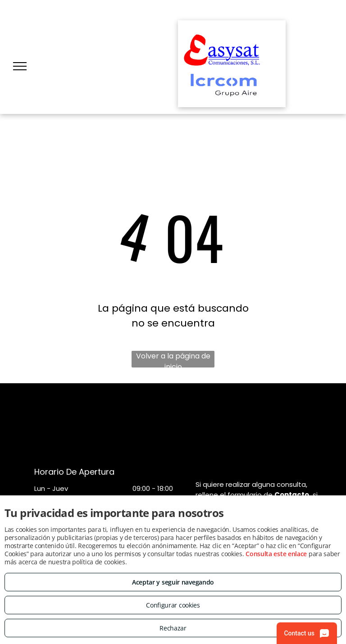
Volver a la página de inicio (173, 359)
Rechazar (173, 628)
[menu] (20, 66)
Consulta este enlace (276, 554)
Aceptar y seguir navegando (173, 582)
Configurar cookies (173, 605)
